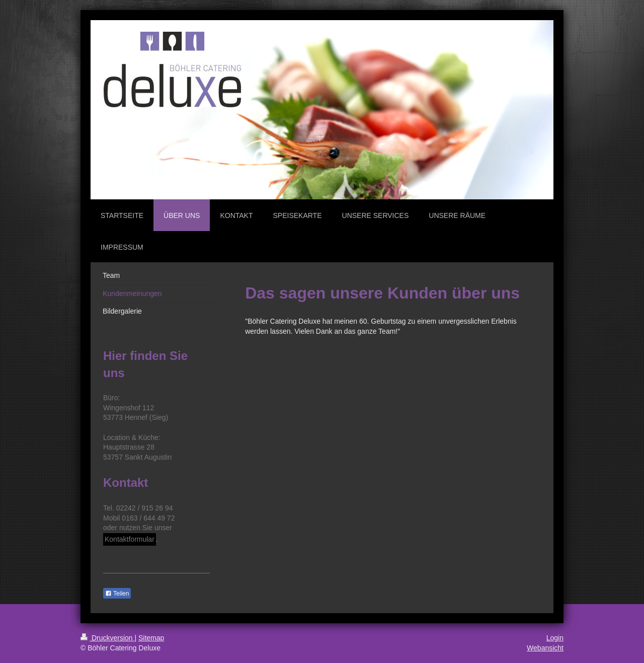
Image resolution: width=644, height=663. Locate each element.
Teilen (117, 594)
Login (555, 638)
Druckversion (107, 638)
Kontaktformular (130, 539)
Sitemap (151, 638)
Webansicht (545, 648)
